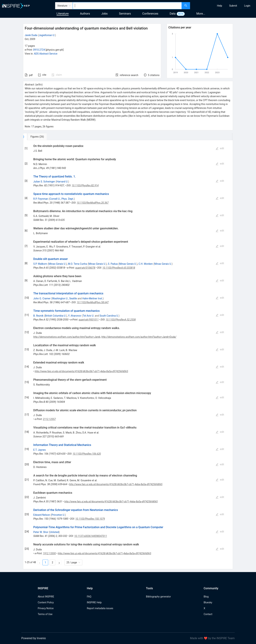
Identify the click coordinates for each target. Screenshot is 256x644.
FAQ (89, 597)
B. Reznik (38, 316)
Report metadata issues (100, 608)
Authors (85, 14)
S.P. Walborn (40, 264)
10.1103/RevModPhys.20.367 (93, 203)
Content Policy (46, 602)
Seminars (125, 14)
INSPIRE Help (94, 602)
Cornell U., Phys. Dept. (62, 199)
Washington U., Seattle (65, 298)
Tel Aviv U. (89, 316)
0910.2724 (39, 50)
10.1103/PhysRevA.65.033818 (119, 268)
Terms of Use (45, 614)
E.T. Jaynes (39, 450)
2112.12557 (49, 419)
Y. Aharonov (75, 316)
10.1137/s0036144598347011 (90, 536)
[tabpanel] (128, 355)
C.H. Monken (146, 264)
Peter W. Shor (41, 532)
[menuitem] (220, 6)
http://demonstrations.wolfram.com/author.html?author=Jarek (67, 337)
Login (247, 6)
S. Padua (113, 264)
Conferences (150, 14)
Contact (208, 614)
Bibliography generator (158, 597)
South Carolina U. (109, 316)
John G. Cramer (42, 298)
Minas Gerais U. (57, 264)
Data (173, 14)
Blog (206, 597)
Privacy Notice (46, 608)
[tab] (35, 137)
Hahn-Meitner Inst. (93, 298)
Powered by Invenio (34, 638)
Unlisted (54, 532)
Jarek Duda (31, 35)
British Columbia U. (56, 316)
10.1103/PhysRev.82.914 (85, 185)
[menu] (223, 6)
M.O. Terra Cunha (77, 264)
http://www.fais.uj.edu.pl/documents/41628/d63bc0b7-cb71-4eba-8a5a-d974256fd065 (81, 371)
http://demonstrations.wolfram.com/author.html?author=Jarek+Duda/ (139, 337)
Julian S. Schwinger (44, 182)
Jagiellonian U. (47, 35)
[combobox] (127, 6)
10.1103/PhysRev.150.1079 (90, 519)
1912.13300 (49, 553)
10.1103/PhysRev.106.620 (87, 454)
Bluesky (208, 602)
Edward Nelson (42, 515)
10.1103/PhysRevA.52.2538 (121, 320)
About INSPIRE (46, 597)
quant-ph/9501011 (89, 320)
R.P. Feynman (41, 199)
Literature (63, 14)
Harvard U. (62, 182)
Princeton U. (58, 515)
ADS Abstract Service (46, 54)
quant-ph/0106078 (85, 268)
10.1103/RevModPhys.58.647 (93, 302)
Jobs (104, 14)
